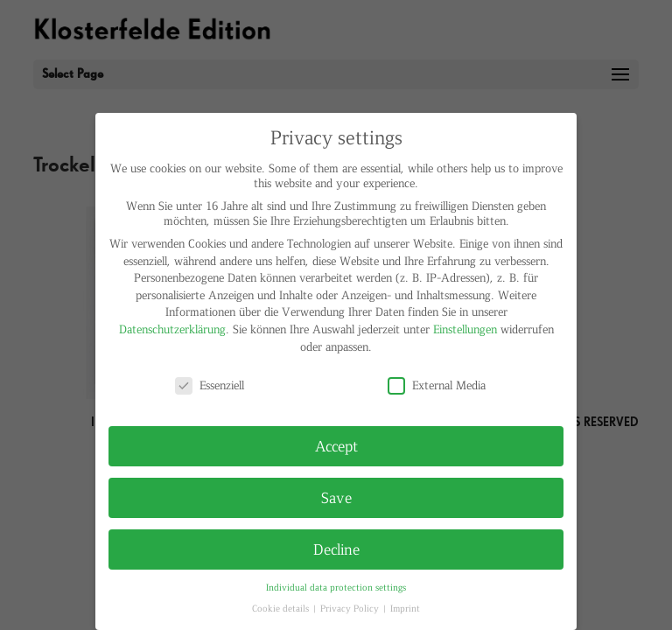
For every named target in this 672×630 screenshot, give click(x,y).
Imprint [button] (405, 608)
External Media (437, 385)
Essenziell (210, 385)
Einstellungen (465, 329)
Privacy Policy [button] (351, 608)
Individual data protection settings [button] (336, 587)
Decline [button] (336, 549)
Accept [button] (336, 445)
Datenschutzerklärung (172, 329)
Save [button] (336, 497)
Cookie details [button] (282, 608)
